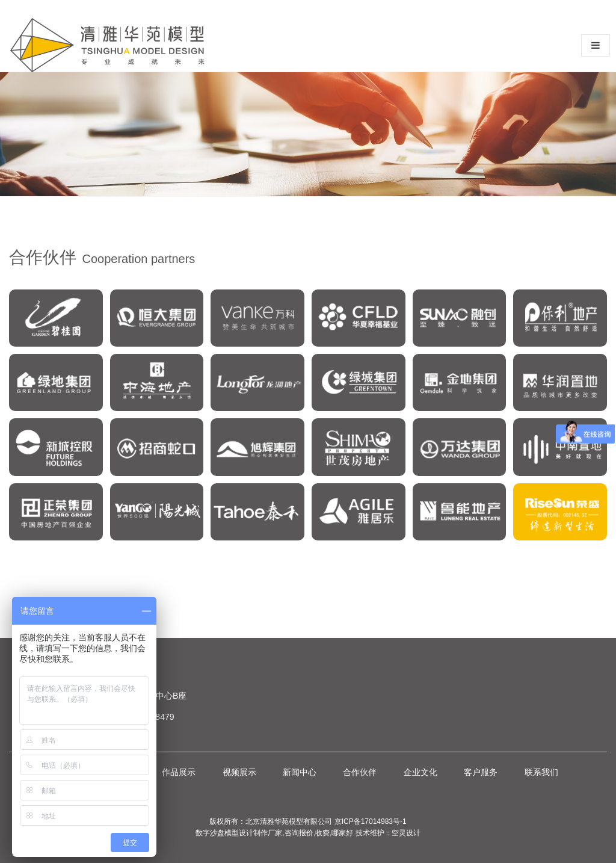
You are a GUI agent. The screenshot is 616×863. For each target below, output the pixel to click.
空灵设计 (406, 833)
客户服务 (481, 772)
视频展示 (239, 772)
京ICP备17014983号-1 (371, 821)
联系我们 (541, 772)
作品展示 (179, 772)
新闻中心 (300, 772)
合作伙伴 (360, 772)
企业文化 (420, 772)
